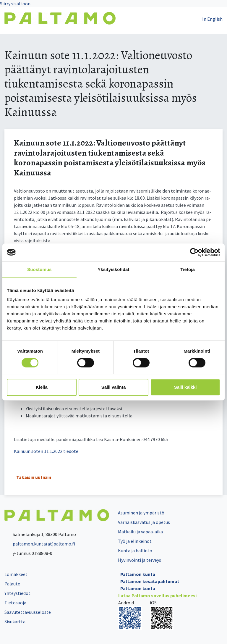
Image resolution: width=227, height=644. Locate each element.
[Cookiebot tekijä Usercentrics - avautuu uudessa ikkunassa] (194, 252)
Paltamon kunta (138, 574)
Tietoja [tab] (188, 269)
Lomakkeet (16, 574)
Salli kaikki (185, 387)
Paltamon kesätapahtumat (150, 581)
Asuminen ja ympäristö (141, 513)
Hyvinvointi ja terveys (140, 560)
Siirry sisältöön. (16, 4)
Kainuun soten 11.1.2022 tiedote (46, 451)
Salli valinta (114, 387)
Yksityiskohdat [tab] (113, 269)
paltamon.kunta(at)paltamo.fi (40, 544)
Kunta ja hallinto (135, 551)
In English (212, 19)
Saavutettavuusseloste (28, 612)
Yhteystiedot (17, 593)
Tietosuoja (15, 603)
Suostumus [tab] (39, 269)
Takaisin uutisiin (34, 477)
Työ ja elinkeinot (135, 541)
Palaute (12, 584)
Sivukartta (15, 622)
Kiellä (42, 387)
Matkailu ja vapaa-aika (140, 532)
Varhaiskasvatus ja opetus (144, 522)
